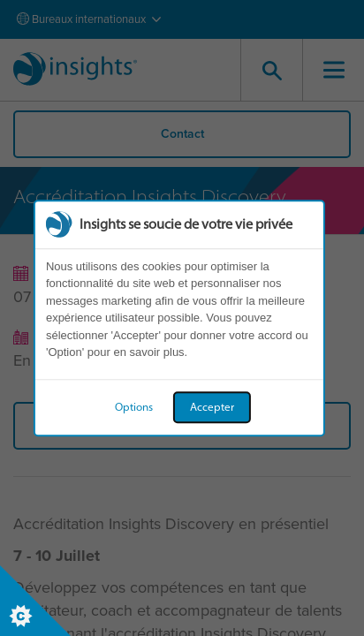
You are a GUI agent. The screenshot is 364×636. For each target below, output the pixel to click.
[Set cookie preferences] (35, 601)
